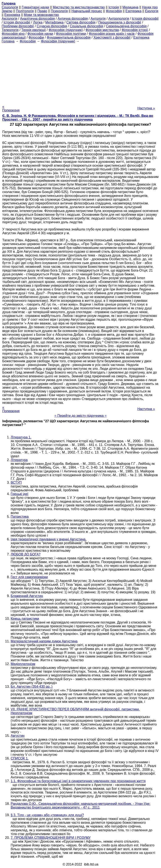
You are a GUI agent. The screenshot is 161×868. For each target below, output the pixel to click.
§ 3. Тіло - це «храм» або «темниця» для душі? (47, 815)
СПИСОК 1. (20, 758)
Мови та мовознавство (41, 15)
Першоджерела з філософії (120, 22)
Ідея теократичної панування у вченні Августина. (49, 539)
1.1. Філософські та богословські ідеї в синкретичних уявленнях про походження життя (78, 781)
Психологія (59, 11)
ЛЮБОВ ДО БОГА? (26, 554)
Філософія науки (40, 34)
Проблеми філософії (18, 26)
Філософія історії (135, 30)
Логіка (38, 22)
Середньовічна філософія (126, 26)
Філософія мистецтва (102, 30)
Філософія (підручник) (66, 30)
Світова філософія (81, 22)
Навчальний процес (87, 11)
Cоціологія (10, 7)
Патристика (20, 517)
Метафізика (54, 22)
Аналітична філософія (38, 19)
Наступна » (146, 108)
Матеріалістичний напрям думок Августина (44, 641)
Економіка (12, 15)
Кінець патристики (25, 619)
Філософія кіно (13, 34)
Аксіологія (9, 19)
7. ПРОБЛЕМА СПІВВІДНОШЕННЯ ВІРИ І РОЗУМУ (51, 838)
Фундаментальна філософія (69, 37)
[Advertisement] (80, 73)
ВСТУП (16, 483)
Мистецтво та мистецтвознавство (79, 7)
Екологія (152, 11)
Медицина (130, 7)
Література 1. (21, 437)
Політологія (25, 11)
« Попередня (11, 108)
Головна (8, 41)
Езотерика (133, 11)
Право (42, 11)
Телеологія (10, 30)
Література (19, 460)
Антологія (98, 19)
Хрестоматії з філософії (112, 37)
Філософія (114, 11)
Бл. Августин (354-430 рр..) (32, 687)
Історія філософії (145, 19)
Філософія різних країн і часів (112, 34)
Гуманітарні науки (35, 7)
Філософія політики (71, 34)
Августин (18, 736)
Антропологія (119, 19)
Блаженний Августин (27, 596)
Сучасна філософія (52, 26)
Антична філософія (73, 19)
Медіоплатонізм (23, 664)
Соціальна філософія (87, 26)
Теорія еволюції (34, 30)
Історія (114, 7)
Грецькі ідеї (19, 494)
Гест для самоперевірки (29, 577)
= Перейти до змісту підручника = (81, 416)
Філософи (36, 37)
